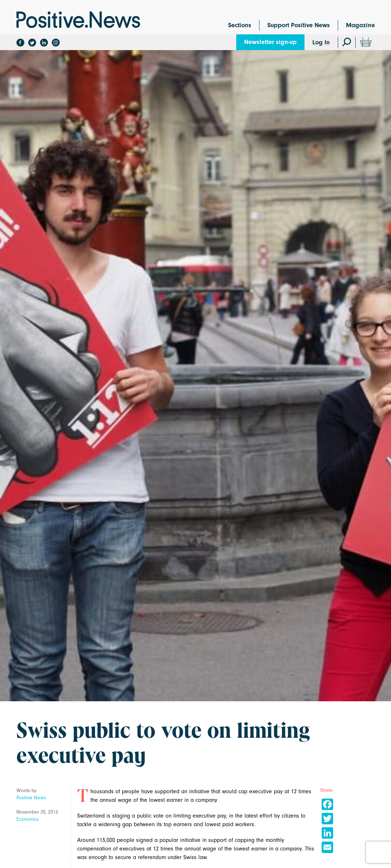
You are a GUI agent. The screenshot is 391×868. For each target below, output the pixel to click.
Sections (240, 25)
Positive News (31, 798)
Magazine (360, 25)
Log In (321, 42)
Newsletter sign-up (270, 42)
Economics (28, 819)
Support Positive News (299, 25)
